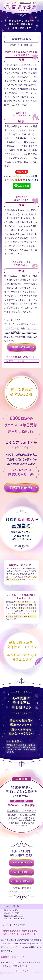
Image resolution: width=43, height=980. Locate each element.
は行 (31, 45)
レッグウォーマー (14, 944)
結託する (18, 966)
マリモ (10, 947)
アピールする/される (21, 947)
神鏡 (32, 947)
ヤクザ (10, 951)
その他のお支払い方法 (22, 888)
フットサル (27, 966)
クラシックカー (20, 962)
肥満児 (36, 962)
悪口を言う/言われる (9, 940)
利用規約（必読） (14, 891)
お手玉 (30, 962)
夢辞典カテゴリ (16, 45)
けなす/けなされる (26, 940)
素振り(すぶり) (7, 962)
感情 (25, 45)
